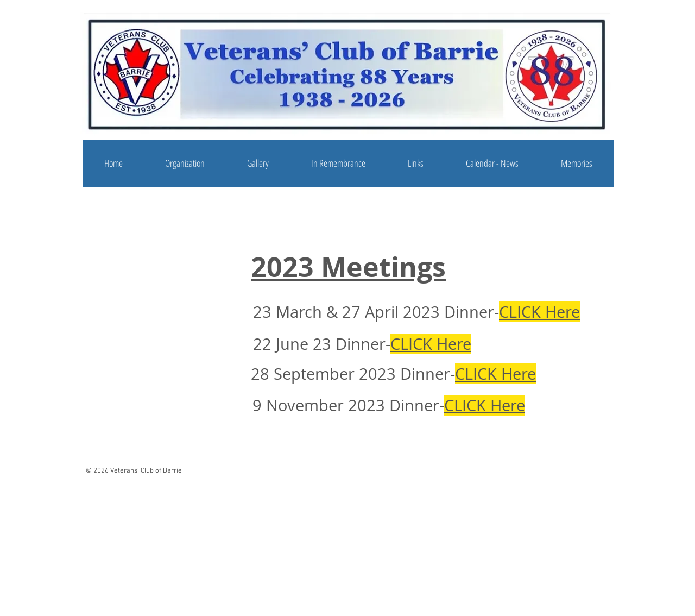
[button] (185, 163)
